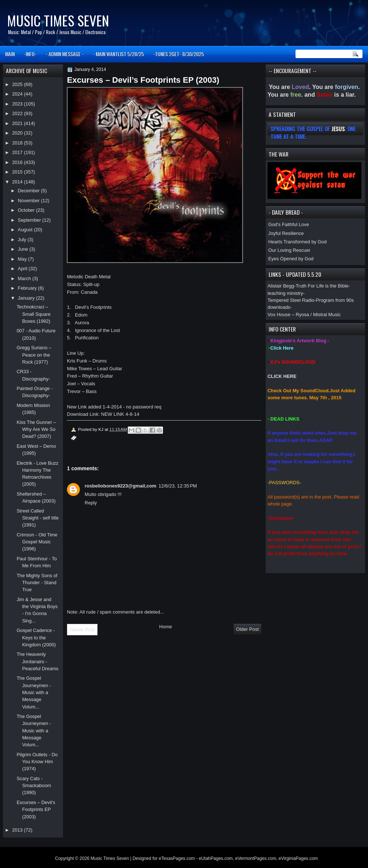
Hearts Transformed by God (298, 242)
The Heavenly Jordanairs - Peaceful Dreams (38, 661)
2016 (18, 162)
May (23, 259)
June (23, 249)
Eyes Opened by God (291, 259)
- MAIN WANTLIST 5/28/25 (118, 54)
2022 (18, 113)
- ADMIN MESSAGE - (65, 54)
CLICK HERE (282, 376)
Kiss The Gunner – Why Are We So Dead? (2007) (36, 429)
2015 (18, 172)
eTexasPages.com (177, 858)
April (23, 269)
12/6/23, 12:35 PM (178, 486)
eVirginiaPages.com (298, 858)
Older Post (247, 629)
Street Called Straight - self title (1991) (38, 518)
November (29, 201)
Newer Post (82, 630)
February (28, 288)
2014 (18, 182)
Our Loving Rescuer (289, 250)
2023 (18, 104)
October (27, 210)
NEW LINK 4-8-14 (120, 414)
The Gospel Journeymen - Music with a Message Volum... (34, 692)
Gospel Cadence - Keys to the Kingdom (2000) (36, 637)
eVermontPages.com (256, 858)
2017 (18, 152)
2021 (18, 123)
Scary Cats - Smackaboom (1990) (34, 786)
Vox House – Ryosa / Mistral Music (304, 315)
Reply (91, 503)
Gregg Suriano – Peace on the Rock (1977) (34, 355)
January (27, 298)
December (29, 191)
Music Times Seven (58, 20)
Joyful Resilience (286, 233)
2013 (18, 830)
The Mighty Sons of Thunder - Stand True (37, 583)
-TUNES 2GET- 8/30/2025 (178, 54)
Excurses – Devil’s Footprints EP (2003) (36, 810)
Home (166, 627)
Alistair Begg (281, 286)
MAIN (10, 54)
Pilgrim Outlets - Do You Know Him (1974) (37, 762)
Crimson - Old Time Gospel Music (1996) (37, 542)
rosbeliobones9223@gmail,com (121, 486)
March (25, 278)
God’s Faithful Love (289, 224)
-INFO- (30, 54)
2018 (18, 143)
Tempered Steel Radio (291, 300)
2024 (18, 94)
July (22, 240)
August (26, 230)
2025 (18, 84)
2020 (18, 133)
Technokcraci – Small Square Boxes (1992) (33, 314)
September (30, 220)
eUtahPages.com (216, 858)
